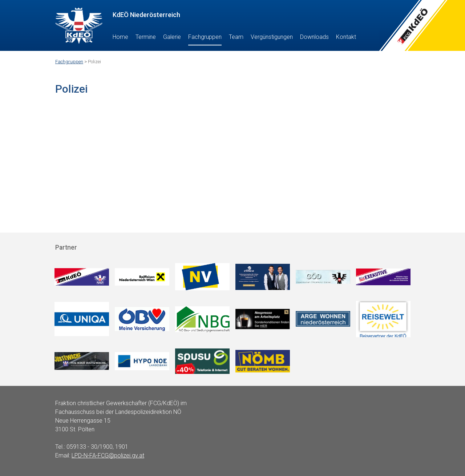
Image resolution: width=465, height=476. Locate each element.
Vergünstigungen (272, 37)
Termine (146, 37)
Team (236, 37)
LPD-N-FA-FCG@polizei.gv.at (108, 455)
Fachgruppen (205, 37)
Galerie (172, 37)
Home (120, 37)
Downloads (314, 37)
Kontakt (346, 37)
